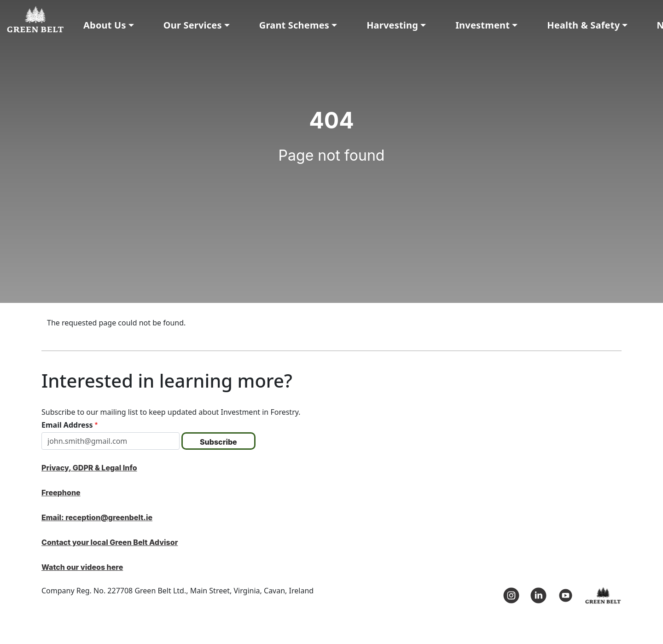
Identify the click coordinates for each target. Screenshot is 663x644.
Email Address (67, 425)
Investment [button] (483, 25)
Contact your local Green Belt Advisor (110, 542)
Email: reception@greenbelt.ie (97, 517)
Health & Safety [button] (583, 25)
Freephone (61, 493)
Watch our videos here (82, 567)
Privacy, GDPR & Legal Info (89, 468)
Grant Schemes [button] (294, 25)
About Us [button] (105, 25)
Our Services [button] (193, 25)
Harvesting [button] (392, 25)
